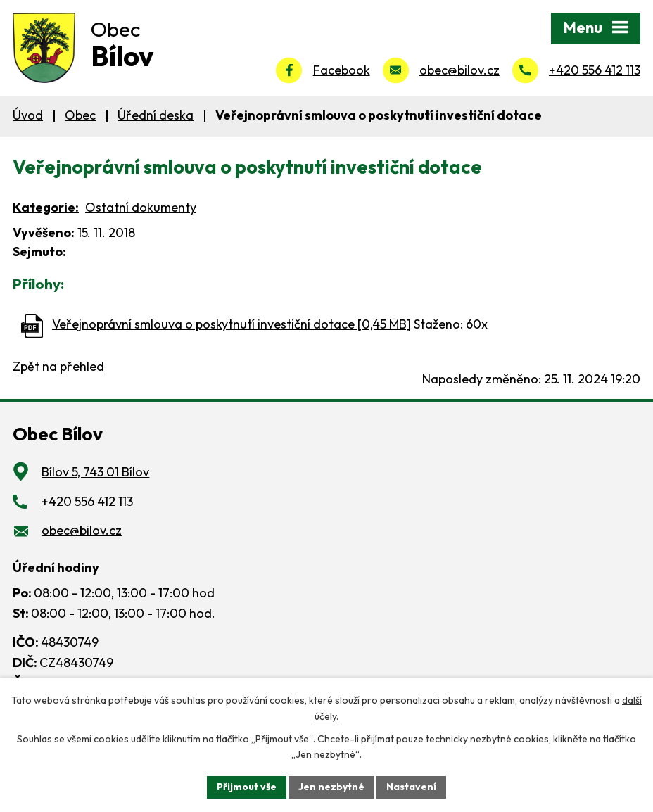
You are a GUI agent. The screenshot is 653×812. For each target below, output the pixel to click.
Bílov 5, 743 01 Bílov (95, 472)
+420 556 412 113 (595, 70)
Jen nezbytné (331, 787)
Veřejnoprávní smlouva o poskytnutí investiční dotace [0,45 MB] (232, 324)
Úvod (28, 115)
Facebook (342, 70)
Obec (80, 115)
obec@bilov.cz (459, 70)
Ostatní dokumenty (141, 207)
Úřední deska (156, 115)
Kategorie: (46, 207)
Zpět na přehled (58, 366)
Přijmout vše (247, 787)
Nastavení (411, 787)
